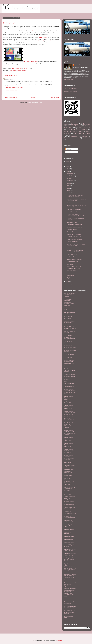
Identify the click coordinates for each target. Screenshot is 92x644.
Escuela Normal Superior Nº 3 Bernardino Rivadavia (70, 418)
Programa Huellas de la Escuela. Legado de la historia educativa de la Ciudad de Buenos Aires (70, 592)
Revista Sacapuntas (73, 242)
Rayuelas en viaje (69, 599)
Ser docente (70, 275)
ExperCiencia (68, 462)
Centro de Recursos (80, 65)
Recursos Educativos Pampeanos (70, 603)
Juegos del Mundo (69, 505)
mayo (69, 191)
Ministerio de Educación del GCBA (70, 513)
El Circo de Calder (72, 203)
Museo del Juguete (69, 542)
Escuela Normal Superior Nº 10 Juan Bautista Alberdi (70, 413)
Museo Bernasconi (69, 529)
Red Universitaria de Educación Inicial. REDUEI (70, 612)
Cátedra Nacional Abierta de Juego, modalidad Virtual (69, 362)
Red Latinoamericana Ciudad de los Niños (70, 607)
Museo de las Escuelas (68, 533)
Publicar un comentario (12, 91)
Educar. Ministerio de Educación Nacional (70, 375)
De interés (87, 124)
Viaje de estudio (86, 138)
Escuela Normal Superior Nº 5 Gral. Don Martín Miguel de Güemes (70, 432)
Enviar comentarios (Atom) (35, 102)
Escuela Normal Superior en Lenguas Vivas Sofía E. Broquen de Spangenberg (70, 399)
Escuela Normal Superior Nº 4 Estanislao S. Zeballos (68, 425)
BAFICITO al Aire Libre (31, 61)
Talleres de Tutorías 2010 (74, 234)
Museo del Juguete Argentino (69, 546)
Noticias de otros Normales (73, 131)
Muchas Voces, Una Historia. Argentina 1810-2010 (75, 251)
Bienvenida (66, 124)
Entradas (68, 149)
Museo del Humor (69, 536)
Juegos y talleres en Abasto (75, 259)
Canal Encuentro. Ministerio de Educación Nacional (69, 337)
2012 (67, 167)
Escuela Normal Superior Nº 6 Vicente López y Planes (70, 439)
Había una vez (71, 248)
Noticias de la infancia (84, 128)
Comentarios (69, 152)
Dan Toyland (67, 366)
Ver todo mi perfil (69, 80)
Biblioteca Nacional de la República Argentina (69, 323)
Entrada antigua (54, 97)
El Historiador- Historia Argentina (69, 383)
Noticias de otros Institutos (77, 129)
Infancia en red (68, 475)
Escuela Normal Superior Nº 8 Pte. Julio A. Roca (69, 451)
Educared (67, 379)
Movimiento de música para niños (69, 521)
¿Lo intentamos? (72, 271)
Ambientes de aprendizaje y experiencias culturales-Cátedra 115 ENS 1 (69, 302)
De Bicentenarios (72, 254)
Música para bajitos (72, 262)
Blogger (60, 640)
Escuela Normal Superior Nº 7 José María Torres (69, 445)
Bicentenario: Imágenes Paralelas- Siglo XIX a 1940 (75, 215)
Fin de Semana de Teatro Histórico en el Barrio (74, 267)
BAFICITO (70, 264)
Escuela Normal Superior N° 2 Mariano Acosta (68, 407)
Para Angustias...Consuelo (74, 239)
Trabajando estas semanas (71, 138)
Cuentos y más (68, 357)
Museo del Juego (69, 539)
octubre (70, 178)
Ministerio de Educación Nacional (69, 517)
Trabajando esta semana (79, 136)
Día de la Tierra (71, 232)
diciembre (70, 173)
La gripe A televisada (73, 273)
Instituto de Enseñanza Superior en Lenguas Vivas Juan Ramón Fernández (70, 481)
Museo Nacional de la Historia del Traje (70, 550)
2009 (67, 281)
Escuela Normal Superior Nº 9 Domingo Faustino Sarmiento (69, 457)
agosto (69, 183)
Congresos (75, 124)
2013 (67, 164)
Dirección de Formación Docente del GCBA (69, 370)
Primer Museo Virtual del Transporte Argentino (70, 584)
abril (69, 193)
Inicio (33, 97)
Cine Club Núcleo (69, 354)
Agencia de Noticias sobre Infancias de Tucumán (69, 295)
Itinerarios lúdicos (69, 502)
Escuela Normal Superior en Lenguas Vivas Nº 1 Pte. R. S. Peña (70, 391)
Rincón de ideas (22, 70)
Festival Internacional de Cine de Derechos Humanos (76, 196)
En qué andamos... (74, 126)
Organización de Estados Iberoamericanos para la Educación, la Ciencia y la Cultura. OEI (70, 568)
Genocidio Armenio (72, 222)
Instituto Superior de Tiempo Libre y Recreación (69, 489)
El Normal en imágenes (70, 91)
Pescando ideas (68, 580)
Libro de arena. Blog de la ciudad (70, 508)
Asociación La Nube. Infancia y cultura (70, 313)
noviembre (70, 176)
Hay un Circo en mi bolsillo (74, 209)
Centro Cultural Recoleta (68, 342)
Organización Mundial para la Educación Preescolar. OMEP (70, 576)
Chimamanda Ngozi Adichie (75, 225)
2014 (67, 162)
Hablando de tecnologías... (74, 237)
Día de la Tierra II (72, 229)
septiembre (71, 181)
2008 (67, 284)
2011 (67, 169)
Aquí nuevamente (72, 278)
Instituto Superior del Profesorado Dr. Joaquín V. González (70, 494)
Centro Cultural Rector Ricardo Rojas (70, 347)
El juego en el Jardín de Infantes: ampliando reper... (76, 245)
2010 (67, 171)
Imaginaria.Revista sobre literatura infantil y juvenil (69, 471)
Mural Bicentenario (72, 212)
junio (69, 188)
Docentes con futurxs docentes (76, 227)
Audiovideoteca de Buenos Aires (69, 317)
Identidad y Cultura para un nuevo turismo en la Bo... (76, 200)
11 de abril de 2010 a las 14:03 (14, 87)
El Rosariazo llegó (69, 386)
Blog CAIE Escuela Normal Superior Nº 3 (70, 328)
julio (69, 186)
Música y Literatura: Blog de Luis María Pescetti (69, 559)
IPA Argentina (68, 499)
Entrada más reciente (10, 97)
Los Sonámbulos (72, 257)
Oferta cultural (13, 70)
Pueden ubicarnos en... (70, 88)
